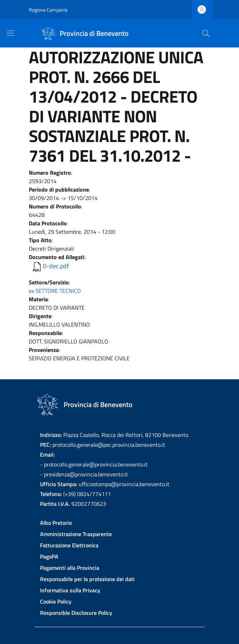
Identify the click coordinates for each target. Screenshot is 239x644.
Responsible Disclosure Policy (76, 613)
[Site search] (206, 33)
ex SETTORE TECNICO (55, 291)
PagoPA (49, 556)
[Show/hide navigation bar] (11, 33)
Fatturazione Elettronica (69, 545)
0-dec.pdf (56, 266)
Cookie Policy (56, 601)
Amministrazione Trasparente (76, 534)
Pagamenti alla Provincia (70, 568)
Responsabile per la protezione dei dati (87, 579)
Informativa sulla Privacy (70, 590)
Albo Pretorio (56, 523)
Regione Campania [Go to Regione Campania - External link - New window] (48, 10)
